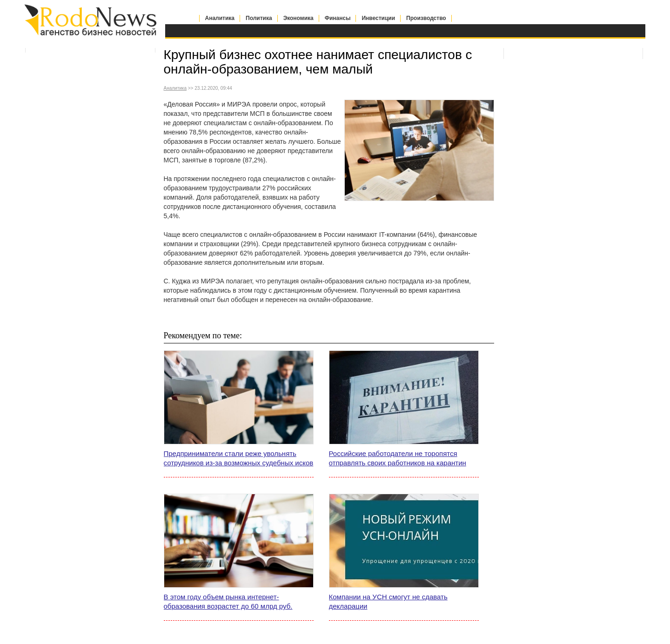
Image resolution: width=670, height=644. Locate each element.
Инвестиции (378, 18)
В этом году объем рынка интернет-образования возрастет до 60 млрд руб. (228, 601)
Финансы (338, 18)
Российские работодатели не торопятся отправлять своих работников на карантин (398, 458)
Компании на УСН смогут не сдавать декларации (388, 601)
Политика (259, 18)
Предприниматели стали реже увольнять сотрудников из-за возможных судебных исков (239, 458)
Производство (426, 18)
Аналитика (220, 18)
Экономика (298, 18)
